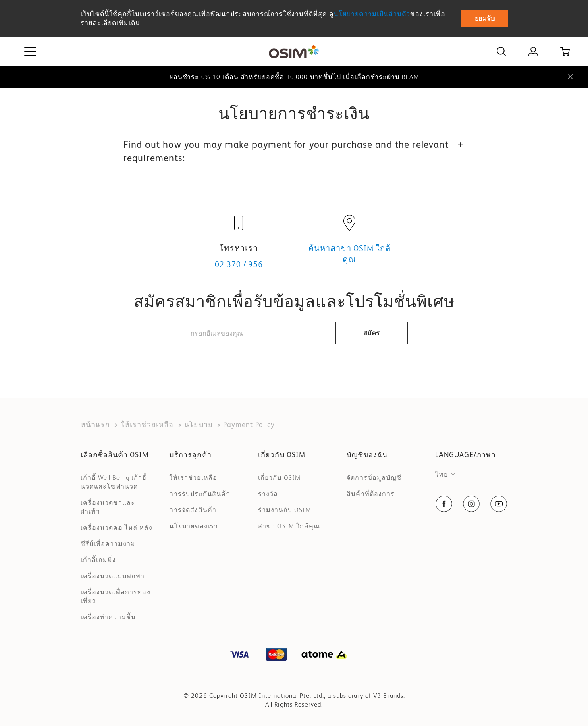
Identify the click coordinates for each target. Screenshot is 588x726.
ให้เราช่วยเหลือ (147, 424)
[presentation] (294, 370)
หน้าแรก (95, 424)
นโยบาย (198, 424)
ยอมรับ (485, 18)
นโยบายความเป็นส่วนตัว (372, 14)
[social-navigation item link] (444, 504)
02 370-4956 (239, 264)
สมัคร (371, 333)
